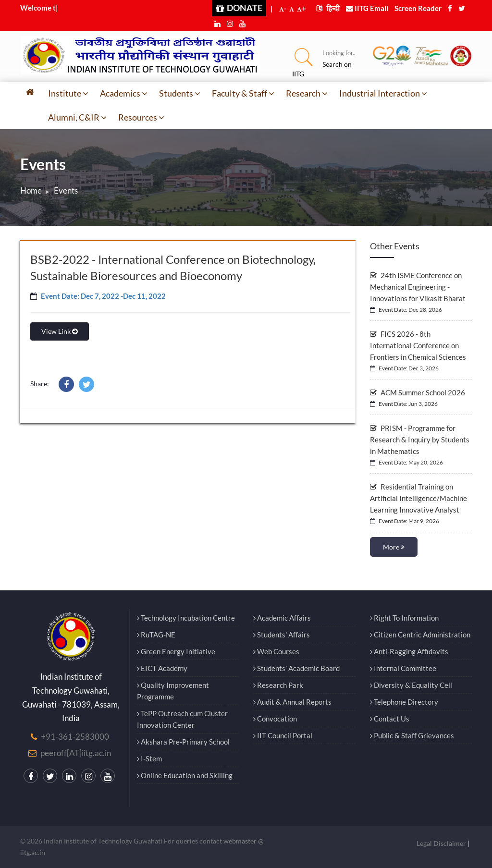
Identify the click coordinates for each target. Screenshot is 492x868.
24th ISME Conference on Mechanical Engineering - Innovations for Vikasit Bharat (418, 287)
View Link (60, 331)
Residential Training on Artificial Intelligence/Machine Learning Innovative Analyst (418, 498)
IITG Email (367, 8)
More (394, 547)
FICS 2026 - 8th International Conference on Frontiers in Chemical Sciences (418, 345)
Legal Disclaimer (441, 843)
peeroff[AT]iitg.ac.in (76, 753)
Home (31, 190)
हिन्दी (328, 8)
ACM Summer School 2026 (418, 392)
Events (66, 190)
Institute (68, 93)
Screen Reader (418, 8)
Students (180, 93)
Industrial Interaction (383, 93)
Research (307, 93)
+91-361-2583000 (75, 737)
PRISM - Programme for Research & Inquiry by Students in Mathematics (420, 440)
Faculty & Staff (243, 93)
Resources (141, 117)
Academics (124, 93)
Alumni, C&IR (77, 117)
